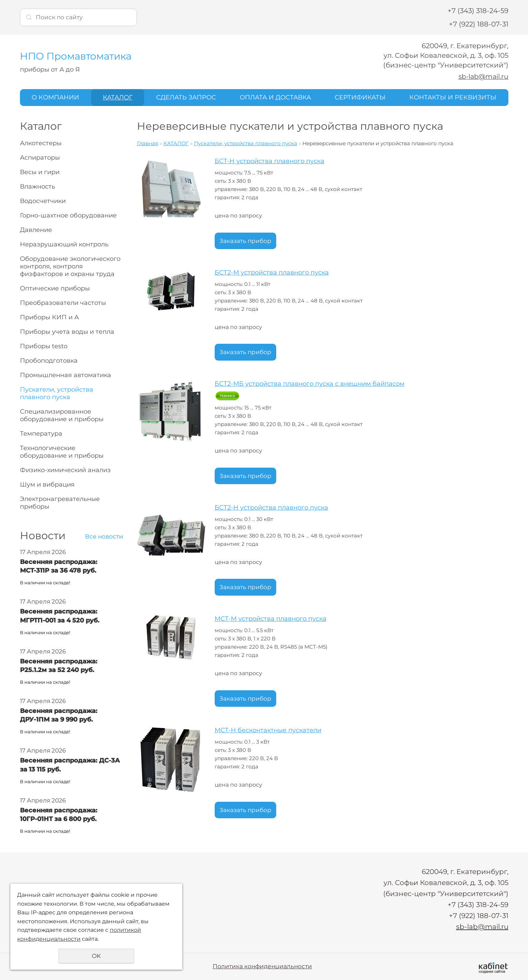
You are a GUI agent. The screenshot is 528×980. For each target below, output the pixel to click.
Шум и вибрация (47, 484)
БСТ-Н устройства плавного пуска (270, 161)
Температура (41, 434)
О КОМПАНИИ (55, 97)
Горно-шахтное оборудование (68, 215)
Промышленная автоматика (66, 375)
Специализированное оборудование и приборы (62, 415)
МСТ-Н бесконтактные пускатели (268, 730)
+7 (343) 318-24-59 (478, 11)
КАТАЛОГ (118, 97)
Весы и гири (40, 172)
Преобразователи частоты (63, 303)
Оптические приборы (55, 288)
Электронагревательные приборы (60, 503)
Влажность (37, 187)
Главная (148, 143)
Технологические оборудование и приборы (62, 452)
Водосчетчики (43, 201)
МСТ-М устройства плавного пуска (271, 619)
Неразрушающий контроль (64, 244)
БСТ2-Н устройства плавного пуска (271, 507)
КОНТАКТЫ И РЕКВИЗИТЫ (453, 97)
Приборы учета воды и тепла (67, 332)
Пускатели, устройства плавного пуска (57, 393)
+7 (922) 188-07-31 (479, 24)
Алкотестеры (41, 143)
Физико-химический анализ (65, 470)
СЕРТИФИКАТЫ (360, 97)
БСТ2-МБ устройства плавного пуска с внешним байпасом (310, 384)
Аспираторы (40, 158)
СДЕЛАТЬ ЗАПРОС (186, 97)
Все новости (104, 536)
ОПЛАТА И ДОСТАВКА (275, 97)
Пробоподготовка (49, 361)
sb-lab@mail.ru (482, 76)
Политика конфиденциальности (262, 966)
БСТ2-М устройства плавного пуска (272, 272)
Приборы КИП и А (49, 317)
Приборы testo (44, 346)
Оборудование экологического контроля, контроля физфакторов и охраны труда (70, 266)
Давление (36, 230)
